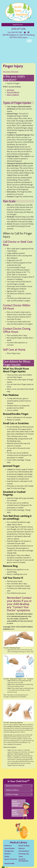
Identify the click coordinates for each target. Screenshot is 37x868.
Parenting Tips (24, 854)
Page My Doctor (18, 25)
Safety (7, 856)
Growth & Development (23, 860)
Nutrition (8, 854)
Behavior (22, 848)
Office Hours (23, 37)
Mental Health (9, 863)
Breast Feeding (24, 846)
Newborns (8, 846)
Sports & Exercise (11, 859)
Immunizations (24, 851)
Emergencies (9, 851)
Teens (21, 856)
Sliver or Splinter (13, 95)
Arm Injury (11, 90)
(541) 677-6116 (18, 29)
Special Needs (10, 848)
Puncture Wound (13, 92)
